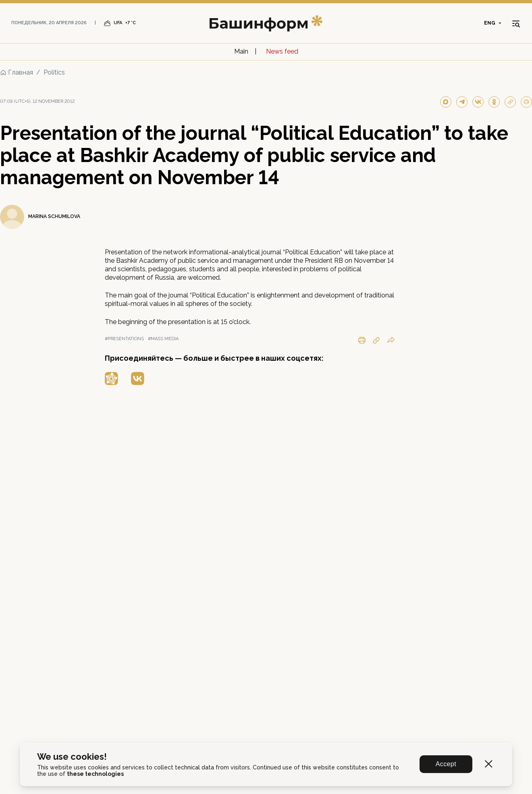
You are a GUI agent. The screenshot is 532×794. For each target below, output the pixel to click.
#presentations (124, 339)
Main (241, 51)
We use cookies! (72, 757)
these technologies (95, 774)
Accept (446, 764)
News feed (282, 51)
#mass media (163, 339)
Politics (54, 72)
